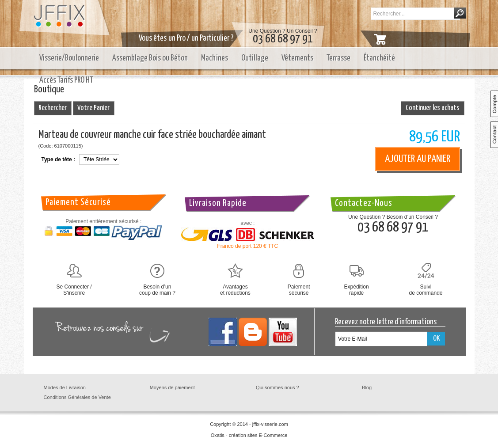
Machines (215, 58)
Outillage (255, 58)
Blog (367, 387)
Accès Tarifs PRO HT (66, 80)
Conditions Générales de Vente (77, 397)
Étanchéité (379, 58)
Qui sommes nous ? (278, 387)
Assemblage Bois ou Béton (150, 58)
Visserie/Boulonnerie (69, 58)
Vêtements (297, 58)
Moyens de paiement (172, 387)
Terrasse (338, 58)
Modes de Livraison (65, 387)
